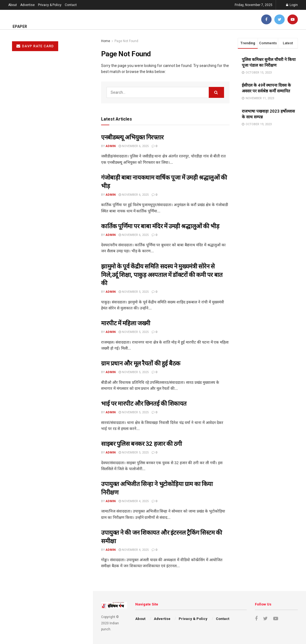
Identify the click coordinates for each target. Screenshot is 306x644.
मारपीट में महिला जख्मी (24, 180)
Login (292, 5)
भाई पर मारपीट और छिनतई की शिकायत (36, 222)
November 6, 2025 (134, 146)
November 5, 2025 (134, 292)
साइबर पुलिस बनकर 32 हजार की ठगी (35, 243)
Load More (46, 360)
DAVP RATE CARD (35, 46)
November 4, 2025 (134, 501)
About (13, 5)
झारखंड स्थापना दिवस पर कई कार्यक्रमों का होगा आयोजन (48, 337)
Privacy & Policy (50, 5)
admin (111, 146)
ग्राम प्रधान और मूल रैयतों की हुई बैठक (34, 201)
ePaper (20, 27)
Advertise (27, 5)
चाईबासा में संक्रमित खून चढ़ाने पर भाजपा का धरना (43, 316)
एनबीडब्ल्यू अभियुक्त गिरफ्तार (132, 137)
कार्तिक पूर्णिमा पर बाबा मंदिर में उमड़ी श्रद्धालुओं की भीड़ (160, 226)
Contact (71, 5)
